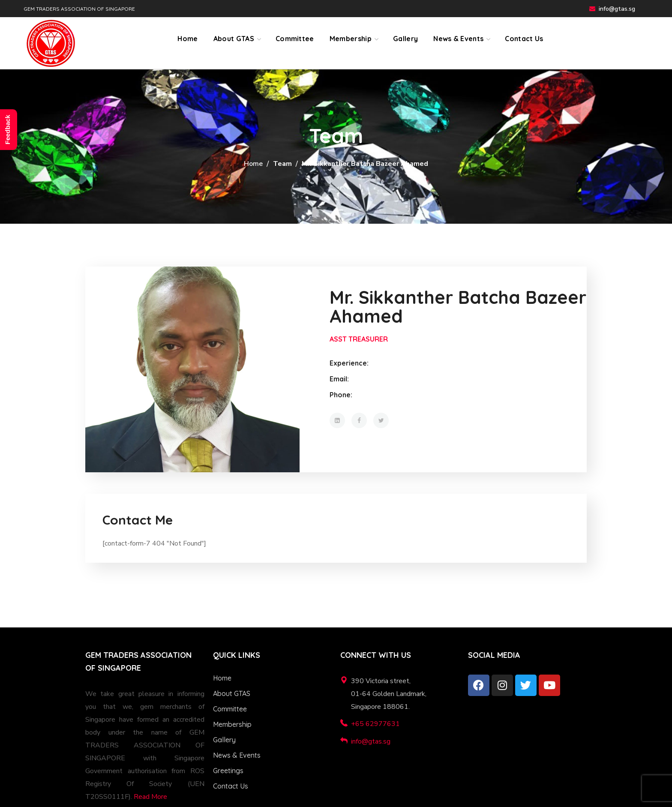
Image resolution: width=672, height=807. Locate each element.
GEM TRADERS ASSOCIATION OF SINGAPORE (79, 9)
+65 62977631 (375, 724)
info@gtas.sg (617, 9)
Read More (150, 797)
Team (282, 164)
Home (253, 164)
